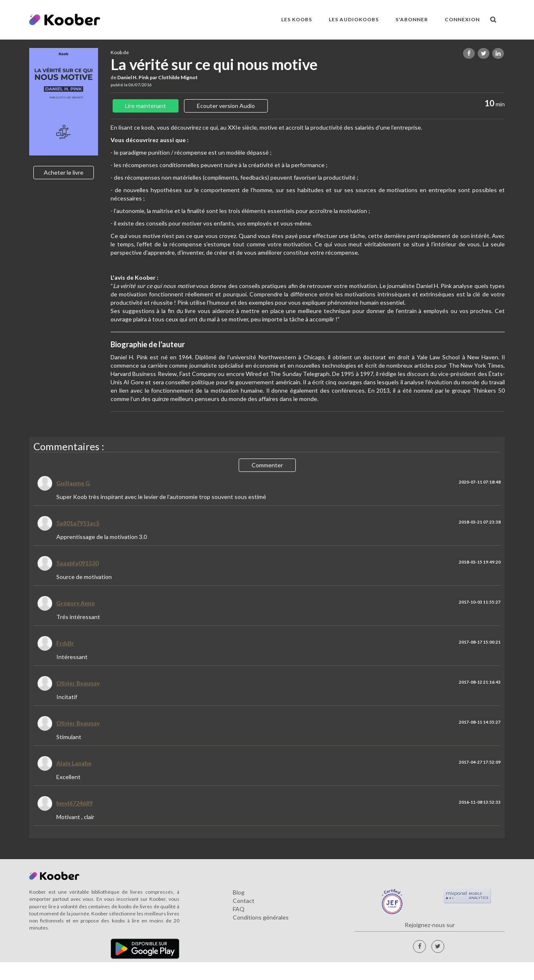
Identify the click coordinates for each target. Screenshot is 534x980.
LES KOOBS (297, 19)
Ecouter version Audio (226, 106)
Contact (244, 901)
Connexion (462, 19)
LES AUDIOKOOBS (354, 19)
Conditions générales (261, 917)
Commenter (267, 465)
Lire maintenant (146, 106)
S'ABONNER (412, 19)
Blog (239, 892)
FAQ (239, 909)
